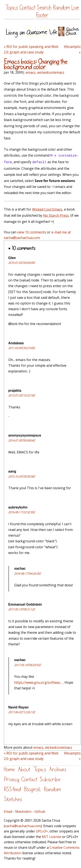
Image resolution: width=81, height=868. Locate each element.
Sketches (13, 799)
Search (44, 8)
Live (75, 8)
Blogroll (32, 789)
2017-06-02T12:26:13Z (22, 712)
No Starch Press (56, 215)
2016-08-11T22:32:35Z (22, 512)
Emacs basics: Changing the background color (36, 64)
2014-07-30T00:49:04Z (22, 440)
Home (9, 769)
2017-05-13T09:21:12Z (22, 609)
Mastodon (23, 812)
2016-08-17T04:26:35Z (27, 573)
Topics (12, 8)
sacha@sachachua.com (23, 826)
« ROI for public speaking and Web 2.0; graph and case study (31, 49)
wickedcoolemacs (51, 72)
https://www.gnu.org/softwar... (38, 682)
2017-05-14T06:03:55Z (27, 665)
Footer (42, 15)
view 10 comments (32, 232)
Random (61, 8)
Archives (58, 769)
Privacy (12, 779)
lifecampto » (72, 49)
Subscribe (50, 779)
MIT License (51, 837)
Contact (27, 8)
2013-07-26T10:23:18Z (22, 395)
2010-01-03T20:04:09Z (22, 263)
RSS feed (12, 789)
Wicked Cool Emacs (47, 209)
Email (8, 812)
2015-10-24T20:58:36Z (22, 476)
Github (40, 812)
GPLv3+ (42, 831)
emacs (31, 72)
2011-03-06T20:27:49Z (22, 348)
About (24, 769)
